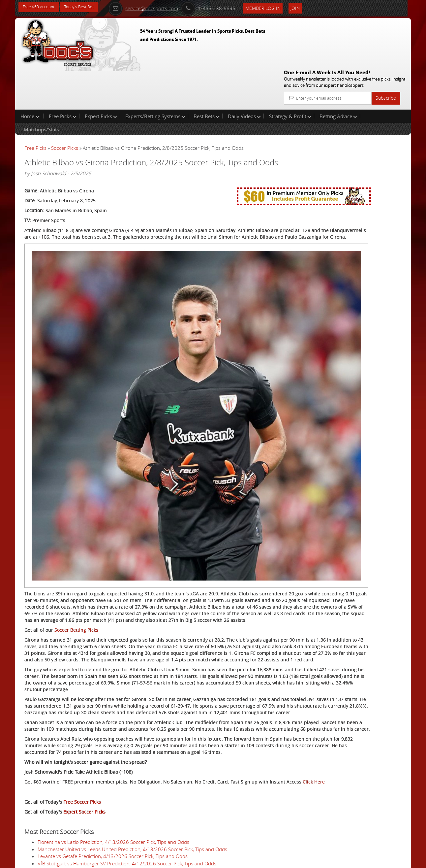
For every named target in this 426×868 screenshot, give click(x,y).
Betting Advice (338, 74)
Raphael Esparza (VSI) (354, 154)
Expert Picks (101, 74)
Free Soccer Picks (82, 733)
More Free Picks (381, 110)
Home (30, 74)
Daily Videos (244, 74)
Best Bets (207, 74)
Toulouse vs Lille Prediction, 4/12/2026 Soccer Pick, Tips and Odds (111, 830)
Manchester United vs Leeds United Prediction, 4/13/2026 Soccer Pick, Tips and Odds (132, 780)
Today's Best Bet (87, 7)
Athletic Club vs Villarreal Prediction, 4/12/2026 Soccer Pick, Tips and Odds (120, 823)
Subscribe (386, 50)
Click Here (68, 713)
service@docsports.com (157, 7)
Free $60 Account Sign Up (345, 232)
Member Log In (277, 7)
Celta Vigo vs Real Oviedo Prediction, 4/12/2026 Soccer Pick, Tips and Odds (120, 809)
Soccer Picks (65, 106)
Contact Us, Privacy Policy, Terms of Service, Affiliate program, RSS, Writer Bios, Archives (252, 860)
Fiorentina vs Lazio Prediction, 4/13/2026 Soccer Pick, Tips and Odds (113, 773)
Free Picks (63, 74)
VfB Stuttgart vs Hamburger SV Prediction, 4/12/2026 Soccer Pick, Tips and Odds (127, 794)
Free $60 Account (41, 7)
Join (309, 7)
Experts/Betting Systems (155, 74)
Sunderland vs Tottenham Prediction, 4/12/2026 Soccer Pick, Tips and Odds (121, 802)
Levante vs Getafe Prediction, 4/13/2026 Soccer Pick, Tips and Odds (113, 787)
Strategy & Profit (290, 74)
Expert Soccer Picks (84, 743)
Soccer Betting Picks (76, 515)
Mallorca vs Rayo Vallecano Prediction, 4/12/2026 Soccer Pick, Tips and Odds (122, 816)
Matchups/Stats (41, 87)
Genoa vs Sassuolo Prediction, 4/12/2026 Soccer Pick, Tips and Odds (114, 837)
